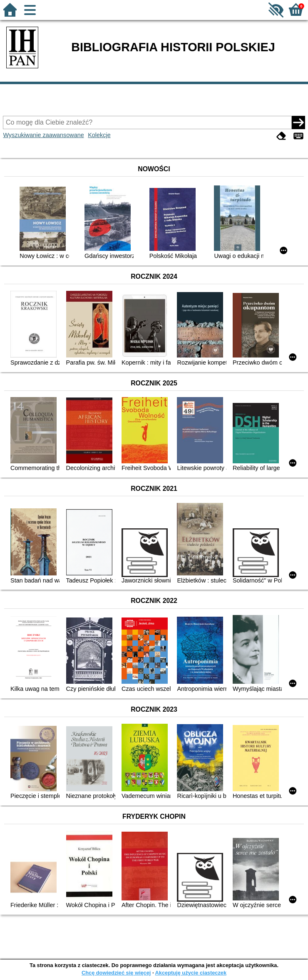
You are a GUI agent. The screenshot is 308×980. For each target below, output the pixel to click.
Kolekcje (99, 135)
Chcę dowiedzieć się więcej (116, 973)
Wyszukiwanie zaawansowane (43, 135)
